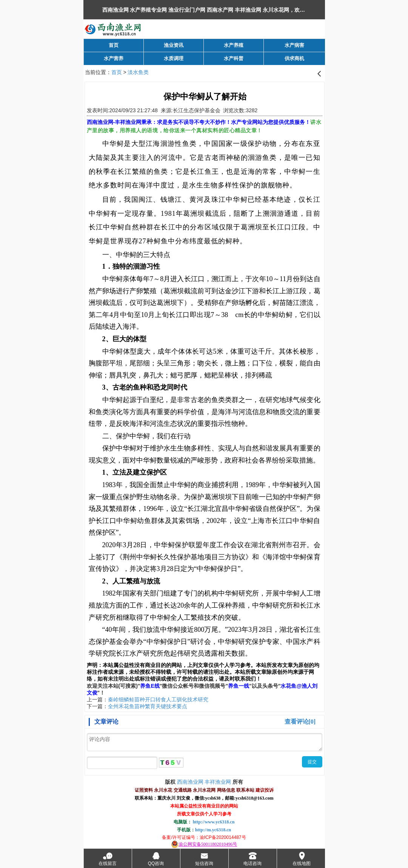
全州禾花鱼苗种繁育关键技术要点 (148, 706)
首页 (117, 72)
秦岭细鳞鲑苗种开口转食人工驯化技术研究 (158, 699)
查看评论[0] (300, 722)
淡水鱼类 (138, 72)
